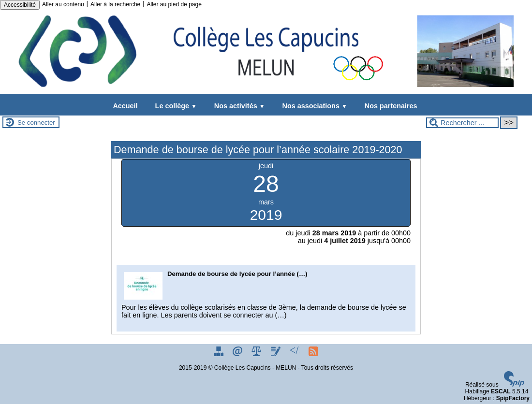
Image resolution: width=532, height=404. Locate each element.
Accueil (125, 106)
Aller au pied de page (174, 4)
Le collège (174, 106)
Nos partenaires (389, 106)
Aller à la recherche (115, 4)
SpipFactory (513, 398)
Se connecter (36, 123)
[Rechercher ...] (462, 123)
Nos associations (313, 106)
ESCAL (501, 391)
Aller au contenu (63, 4)
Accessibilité (20, 5)
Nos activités (238, 106)
